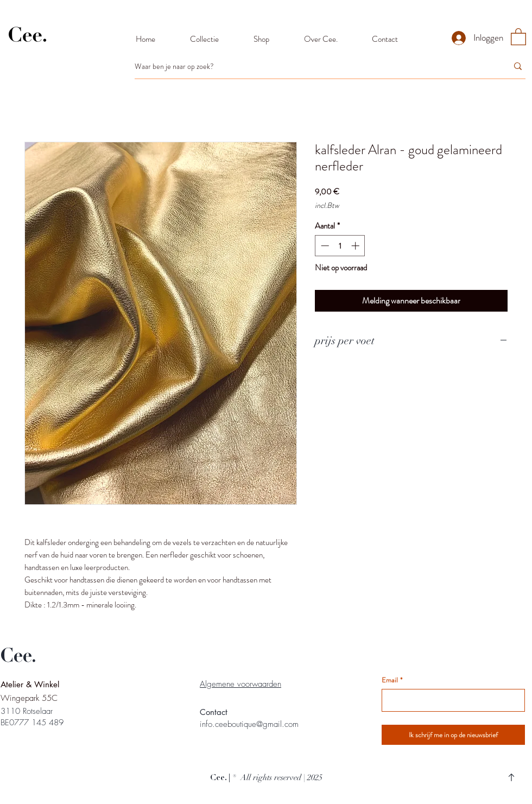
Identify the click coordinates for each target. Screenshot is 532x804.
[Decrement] (324, 246)
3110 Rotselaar (27, 711)
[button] (518, 36)
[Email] (450, 700)
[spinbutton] (340, 246)
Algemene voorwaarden (240, 684)
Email (392, 680)
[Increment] (356, 246)
